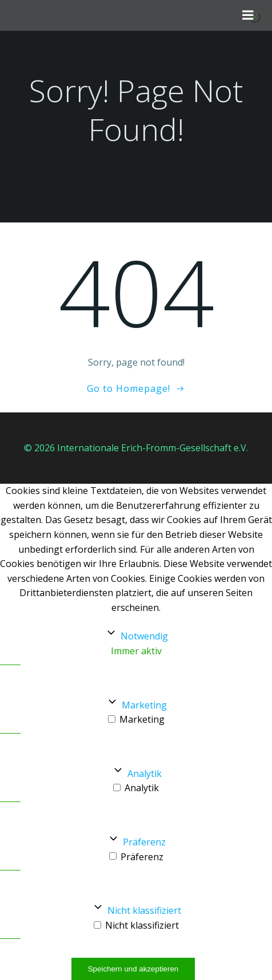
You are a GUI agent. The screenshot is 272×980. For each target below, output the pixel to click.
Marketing (144, 705)
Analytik (145, 774)
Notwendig (144, 636)
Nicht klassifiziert (144, 910)
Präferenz (144, 842)
